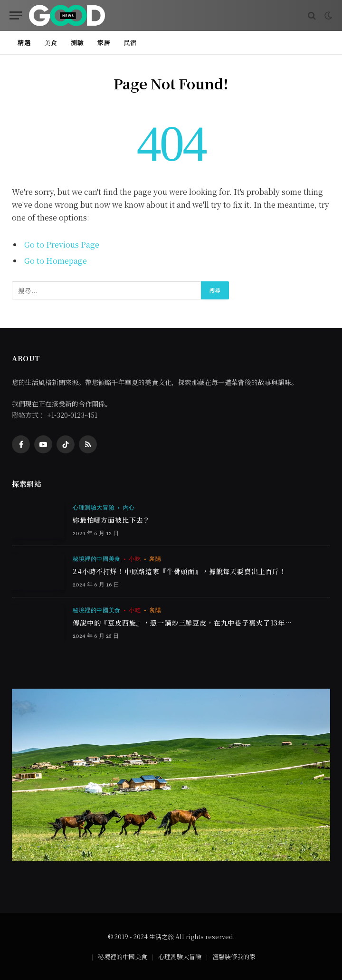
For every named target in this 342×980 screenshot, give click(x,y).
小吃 (135, 559)
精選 (24, 43)
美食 (51, 43)
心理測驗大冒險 (94, 508)
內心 (129, 508)
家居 (104, 43)
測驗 (77, 43)
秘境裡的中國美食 (97, 559)
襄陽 (155, 559)
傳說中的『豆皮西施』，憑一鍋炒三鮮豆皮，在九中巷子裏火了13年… (182, 623)
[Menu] (16, 15)
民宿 (130, 43)
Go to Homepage (56, 261)
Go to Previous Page (62, 245)
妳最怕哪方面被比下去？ (111, 520)
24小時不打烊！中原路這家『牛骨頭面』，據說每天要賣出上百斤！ (180, 572)
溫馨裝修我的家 (234, 956)
